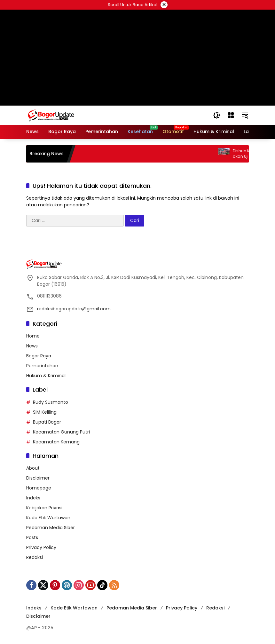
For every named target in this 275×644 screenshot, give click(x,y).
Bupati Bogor (47, 422)
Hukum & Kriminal (46, 376)
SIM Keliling (45, 412)
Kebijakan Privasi (44, 508)
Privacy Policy (41, 547)
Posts (32, 537)
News (32, 346)
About (33, 468)
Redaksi (35, 557)
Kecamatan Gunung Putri (61, 432)
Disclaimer (38, 478)
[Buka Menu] (231, 115)
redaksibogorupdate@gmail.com (74, 309)
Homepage (39, 488)
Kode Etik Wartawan (48, 518)
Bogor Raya (39, 356)
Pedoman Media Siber (51, 528)
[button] (217, 115)
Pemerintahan (42, 366)
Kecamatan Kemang (56, 442)
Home (33, 336)
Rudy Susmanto (51, 402)
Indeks (33, 498)
